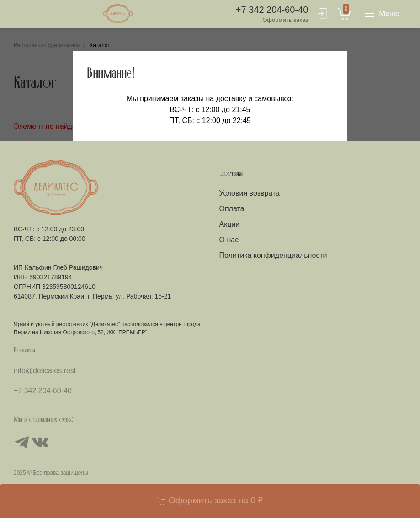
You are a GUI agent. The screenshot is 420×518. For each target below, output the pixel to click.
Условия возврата (250, 193)
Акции (230, 224)
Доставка (231, 174)
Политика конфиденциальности (273, 255)
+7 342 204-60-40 (272, 14)
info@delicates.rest (45, 371)
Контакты (24, 351)
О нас (229, 240)
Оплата (232, 209)
